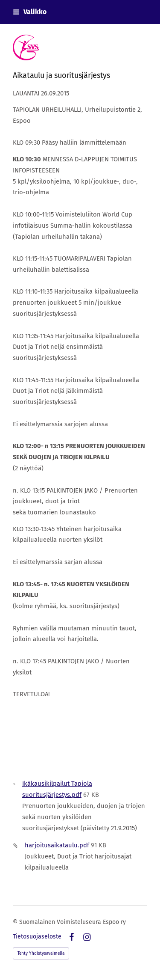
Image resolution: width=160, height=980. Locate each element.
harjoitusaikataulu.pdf (57, 845)
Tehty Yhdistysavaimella (41, 953)
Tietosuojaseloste (37, 937)
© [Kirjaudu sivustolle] (16, 922)
